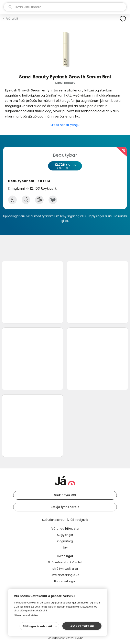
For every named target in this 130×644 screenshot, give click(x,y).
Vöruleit (12, 19)
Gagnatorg (65, 541)
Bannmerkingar (65, 581)
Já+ (65, 547)
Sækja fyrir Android (65, 507)
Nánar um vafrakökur (26, 615)
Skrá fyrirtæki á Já (65, 569)
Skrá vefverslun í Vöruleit (65, 562)
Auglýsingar (65, 535)
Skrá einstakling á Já (65, 575)
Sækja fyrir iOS (65, 495)
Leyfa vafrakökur (82, 626)
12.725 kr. (65, 166)
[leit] (65, 7)
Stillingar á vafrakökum (40, 626)
